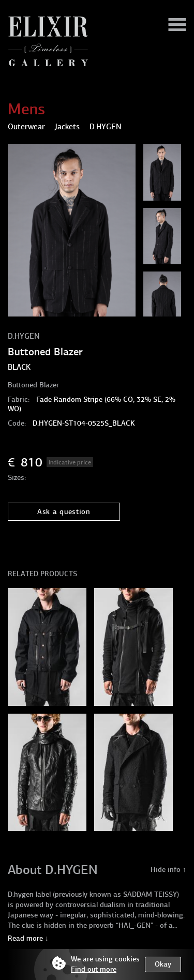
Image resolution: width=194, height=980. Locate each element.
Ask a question (64, 512)
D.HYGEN (24, 336)
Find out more (94, 969)
